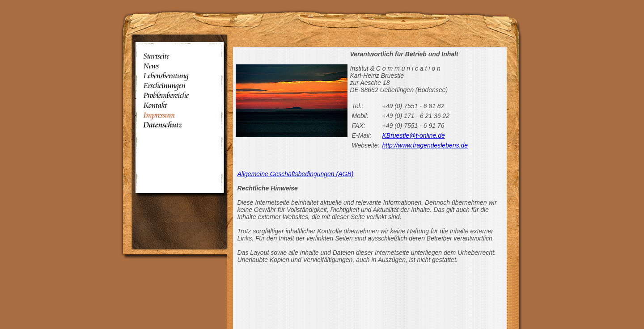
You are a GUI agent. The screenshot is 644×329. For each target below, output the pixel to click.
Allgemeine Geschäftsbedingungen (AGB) (296, 174)
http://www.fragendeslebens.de (425, 145)
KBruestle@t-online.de (414, 135)
